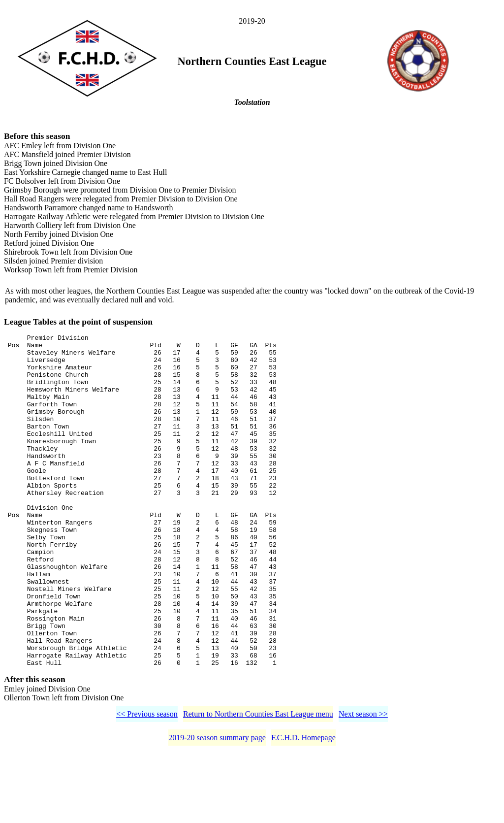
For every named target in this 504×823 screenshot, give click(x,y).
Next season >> (363, 783)
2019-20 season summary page (217, 807)
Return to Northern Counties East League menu (258, 783)
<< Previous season (147, 783)
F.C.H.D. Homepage (303, 807)
